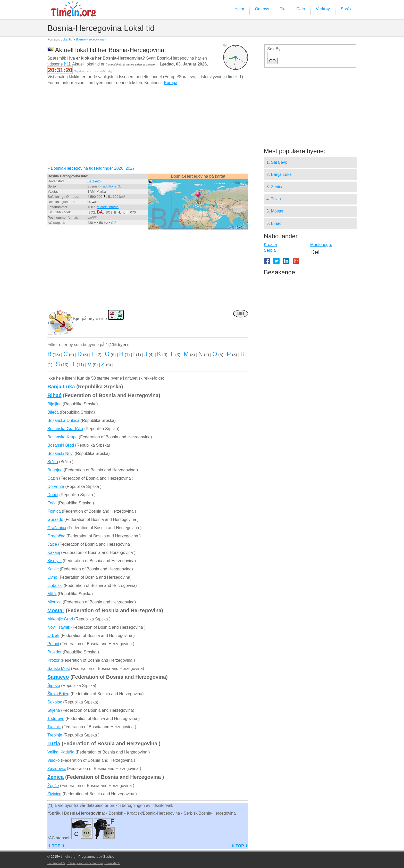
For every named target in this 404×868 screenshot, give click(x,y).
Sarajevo (94, 181)
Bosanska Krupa (62, 437)
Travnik (54, 727)
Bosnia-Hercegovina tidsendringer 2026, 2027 (93, 168)
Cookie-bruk (112, 863)
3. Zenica (275, 187)
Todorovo (56, 719)
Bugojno (55, 470)
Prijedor (54, 652)
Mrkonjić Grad (60, 619)
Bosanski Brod (61, 445)
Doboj (53, 495)
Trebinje (55, 735)
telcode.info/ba (108, 207)
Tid (283, 9)
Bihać (54, 395)
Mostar (56, 610)
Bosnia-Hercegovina (90, 39)
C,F (114, 223)
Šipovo (54, 686)
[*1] (67, 64)
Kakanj (54, 552)
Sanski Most (59, 669)
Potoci (53, 644)
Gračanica (57, 528)
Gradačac (56, 536)
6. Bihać (274, 223)
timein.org (68, 857)
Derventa (56, 486)
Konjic (53, 569)
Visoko (54, 760)
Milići (52, 594)
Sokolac (55, 702)
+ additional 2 (110, 186)
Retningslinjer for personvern (85, 863)
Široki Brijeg (58, 694)
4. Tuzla (274, 199)
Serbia (270, 250)
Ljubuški (55, 586)
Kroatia (270, 245)
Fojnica (54, 511)
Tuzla (54, 743)
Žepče (53, 786)
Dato (301, 9)
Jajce (52, 544)
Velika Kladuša (61, 752)
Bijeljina (54, 404)
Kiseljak (54, 561)
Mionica (54, 602)
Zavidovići (57, 769)
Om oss (262, 9)
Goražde (55, 519)
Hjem (239, 9)
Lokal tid (67, 39)
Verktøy (323, 9)
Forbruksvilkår (56, 863)
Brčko (53, 462)
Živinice (54, 794)
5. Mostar (275, 211)
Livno (52, 577)
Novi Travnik (59, 627)
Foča (52, 503)
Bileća (53, 412)
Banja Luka (61, 387)
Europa (171, 83)
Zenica (56, 777)
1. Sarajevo (277, 162)
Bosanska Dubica (64, 420)
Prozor (53, 660)
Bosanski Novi (60, 453)
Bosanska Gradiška (65, 429)
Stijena (54, 710)
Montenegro (321, 245)
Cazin (53, 478)
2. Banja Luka (279, 174)
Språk (346, 9)
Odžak (53, 636)
